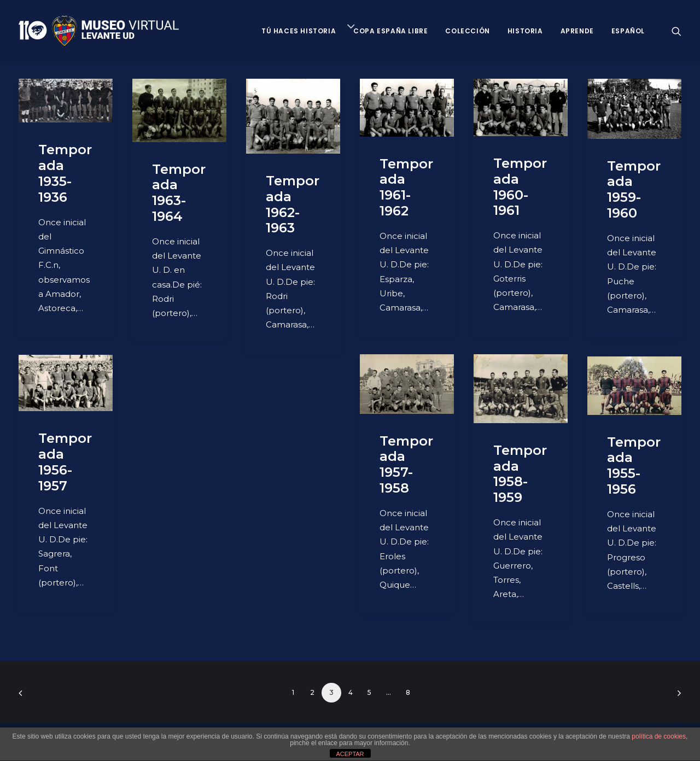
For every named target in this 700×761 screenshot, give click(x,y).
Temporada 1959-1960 (634, 189)
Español (628, 31)
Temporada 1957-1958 (406, 464)
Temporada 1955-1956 (634, 466)
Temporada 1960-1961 (520, 187)
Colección (467, 31)
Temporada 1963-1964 (179, 193)
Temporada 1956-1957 (65, 462)
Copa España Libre (390, 31)
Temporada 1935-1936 (65, 173)
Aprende (577, 31)
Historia (525, 31)
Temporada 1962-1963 (293, 204)
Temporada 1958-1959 (520, 474)
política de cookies (659, 736)
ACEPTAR (350, 754)
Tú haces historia (299, 31)
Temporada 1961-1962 (406, 187)
